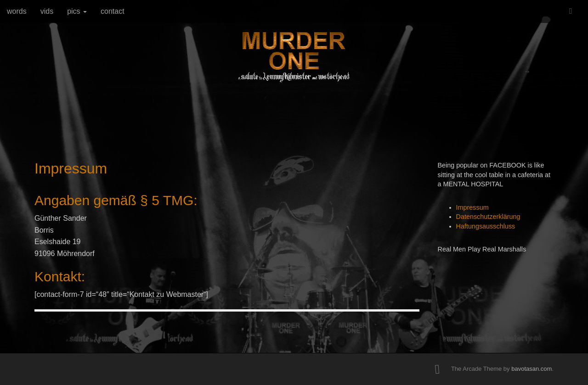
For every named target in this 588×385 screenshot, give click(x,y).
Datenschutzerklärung (488, 217)
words (17, 11)
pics (77, 11)
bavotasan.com (531, 369)
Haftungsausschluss (486, 226)
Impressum (472, 207)
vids (47, 11)
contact (113, 11)
